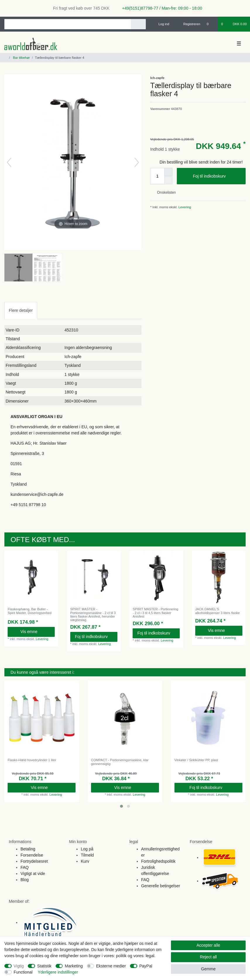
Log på (87, 849)
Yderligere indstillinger (58, 972)
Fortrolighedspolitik (158, 861)
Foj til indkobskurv (217, 176)
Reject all (208, 957)
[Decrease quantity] (168, 180)
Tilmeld (87, 855)
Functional (23, 972)
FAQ (25, 867)
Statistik (44, 966)
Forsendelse (32, 855)
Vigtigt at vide (33, 874)
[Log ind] (161, 24)
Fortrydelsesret (34, 861)
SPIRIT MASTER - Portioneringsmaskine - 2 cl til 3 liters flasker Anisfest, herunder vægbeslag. (93, 614)
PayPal (146, 966)
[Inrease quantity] (168, 172)
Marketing (74, 966)
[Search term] (68, 24)
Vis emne (36, 632)
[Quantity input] (157, 176)
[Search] (138, 24)
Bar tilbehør (21, 58)
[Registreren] (188, 24)
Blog (25, 880)
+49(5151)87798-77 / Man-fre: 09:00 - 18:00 (160, 8)
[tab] (21, 311)
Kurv (85, 861)
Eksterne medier (111, 966)
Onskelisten (164, 192)
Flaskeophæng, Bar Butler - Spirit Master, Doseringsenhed (30, 611)
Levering (184, 207)
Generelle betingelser (161, 886)
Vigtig (19, 966)
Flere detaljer (21, 310)
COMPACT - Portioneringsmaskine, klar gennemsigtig (120, 762)
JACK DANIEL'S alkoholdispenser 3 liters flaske (218, 611)
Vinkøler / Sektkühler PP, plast (196, 760)
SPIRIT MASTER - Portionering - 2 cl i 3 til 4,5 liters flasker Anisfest (155, 613)
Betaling (28, 849)
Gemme (208, 969)
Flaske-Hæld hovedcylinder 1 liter (32, 760)
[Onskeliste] (211, 24)
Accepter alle (208, 945)
